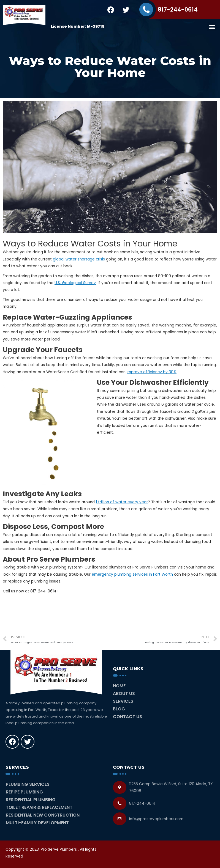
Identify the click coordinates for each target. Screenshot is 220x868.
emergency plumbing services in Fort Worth (132, 574)
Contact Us (127, 717)
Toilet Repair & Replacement (39, 807)
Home (119, 686)
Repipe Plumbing (24, 792)
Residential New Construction (43, 815)
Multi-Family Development (37, 823)
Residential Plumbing (31, 800)
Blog (119, 709)
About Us (124, 693)
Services (123, 701)
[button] (212, 27)
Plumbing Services (28, 784)
